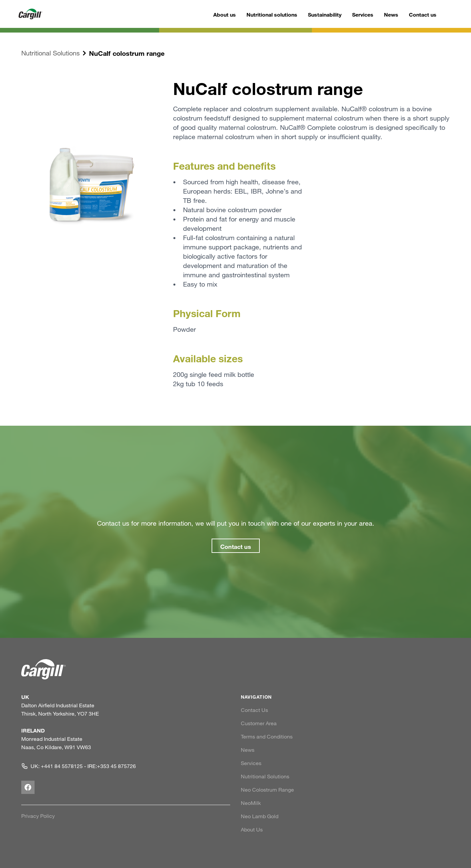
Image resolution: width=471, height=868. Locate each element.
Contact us (423, 14)
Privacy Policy (38, 816)
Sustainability (325, 14)
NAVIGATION (256, 697)
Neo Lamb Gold (260, 816)
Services (363, 14)
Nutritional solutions (272, 14)
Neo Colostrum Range (267, 790)
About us (225, 14)
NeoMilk (251, 803)
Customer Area (259, 723)
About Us (252, 829)
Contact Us (254, 710)
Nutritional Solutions (50, 53)
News (391, 14)
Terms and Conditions (267, 737)
